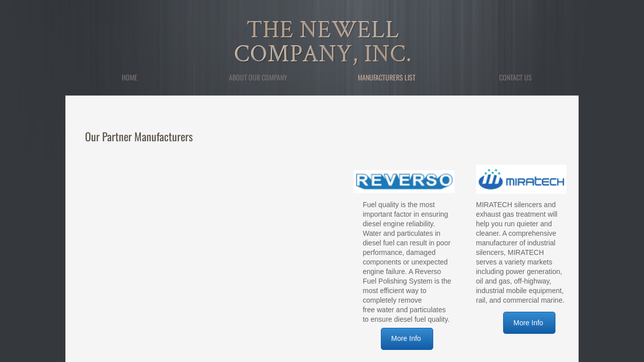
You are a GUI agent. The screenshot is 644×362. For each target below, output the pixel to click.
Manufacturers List (387, 77)
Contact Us (515, 77)
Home (130, 77)
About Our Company (258, 77)
